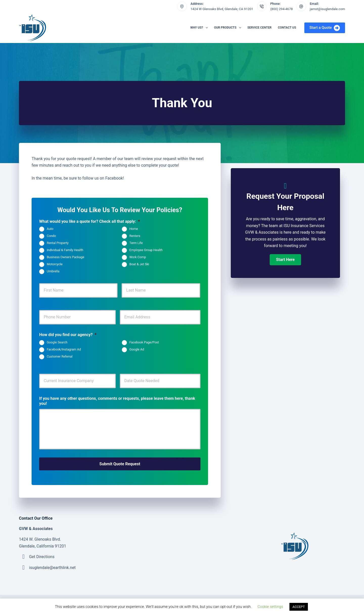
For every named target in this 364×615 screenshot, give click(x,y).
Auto (50, 229)
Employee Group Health (146, 250)
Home (134, 229)
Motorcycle (55, 264)
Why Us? (200, 28)
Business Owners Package (65, 257)
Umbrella (53, 271)
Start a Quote (325, 28)
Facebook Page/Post (144, 342)
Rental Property (58, 243)
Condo (51, 236)
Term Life (136, 243)
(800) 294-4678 (281, 9)
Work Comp (138, 257)
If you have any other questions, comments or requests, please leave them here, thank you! (117, 401)
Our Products (229, 28)
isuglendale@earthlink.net (52, 567)
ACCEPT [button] (299, 607)
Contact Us (287, 28)
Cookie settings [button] (270, 607)
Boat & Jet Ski (139, 264)
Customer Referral (60, 356)
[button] (285, 260)
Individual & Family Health (65, 250)
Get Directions (42, 556)
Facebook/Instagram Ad (64, 349)
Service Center (259, 28)
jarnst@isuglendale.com (327, 9)
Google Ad (137, 349)
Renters (135, 236)
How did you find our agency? (68, 335)
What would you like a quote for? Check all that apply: (89, 221)
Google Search (57, 342)
